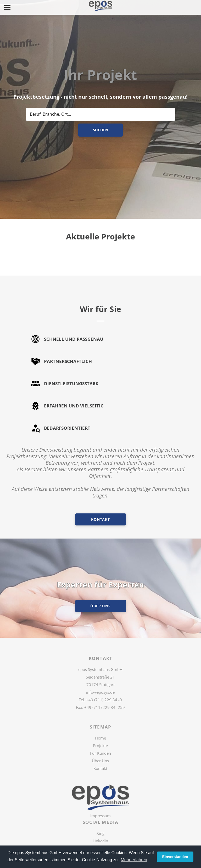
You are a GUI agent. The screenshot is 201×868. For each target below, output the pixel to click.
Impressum (100, 816)
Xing (100, 833)
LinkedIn (100, 841)
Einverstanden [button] (175, 857)
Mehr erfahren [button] (134, 860)
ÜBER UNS (100, 606)
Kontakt (100, 519)
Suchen (100, 130)
